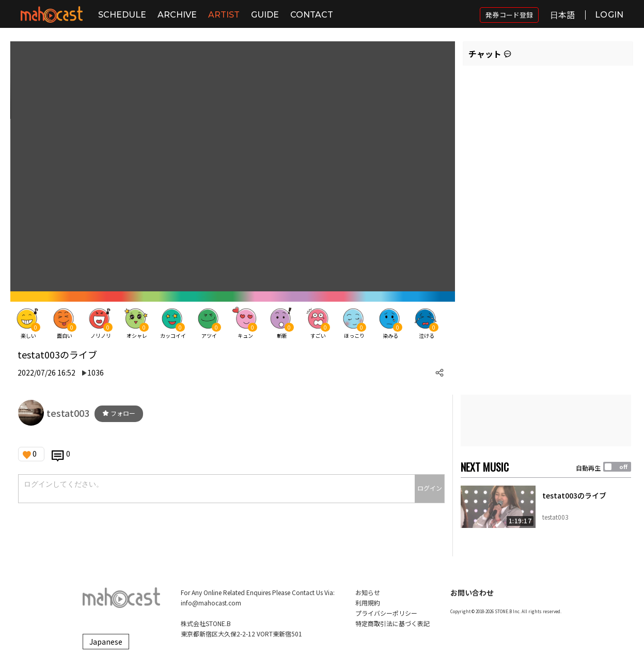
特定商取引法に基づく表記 (392, 623)
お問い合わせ (472, 593)
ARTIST (224, 15)
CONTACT (312, 15)
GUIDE (265, 15)
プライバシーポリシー (386, 613)
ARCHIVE (177, 15)
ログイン (430, 488)
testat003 (68, 413)
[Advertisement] (546, 420)
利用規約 (368, 603)
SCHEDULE (122, 15)
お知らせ (368, 592)
